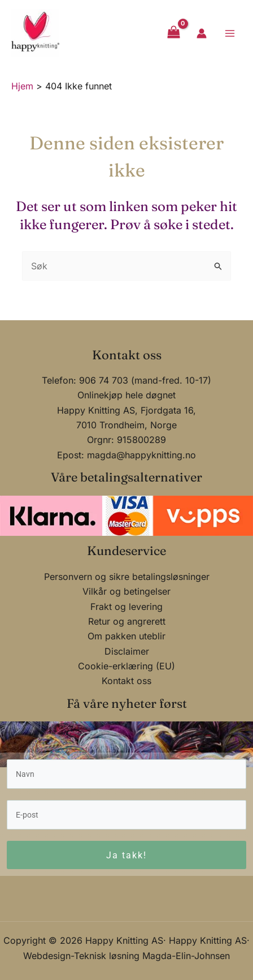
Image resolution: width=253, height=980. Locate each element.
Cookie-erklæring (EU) (127, 664)
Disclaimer (127, 648)
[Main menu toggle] (230, 33)
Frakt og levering (127, 604)
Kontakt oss (127, 678)
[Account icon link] (202, 33)
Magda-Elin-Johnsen (186, 956)
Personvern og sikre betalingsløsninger (127, 574)
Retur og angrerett (127, 619)
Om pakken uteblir (127, 634)
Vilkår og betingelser (127, 589)
